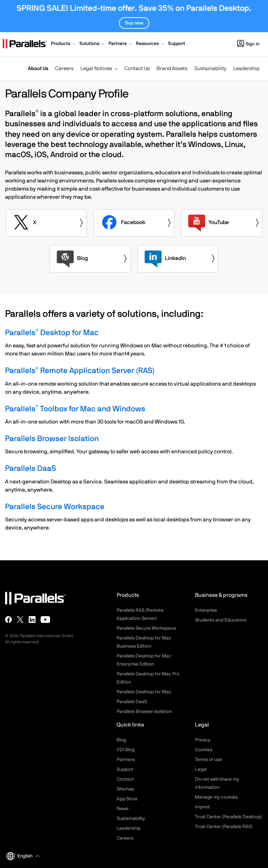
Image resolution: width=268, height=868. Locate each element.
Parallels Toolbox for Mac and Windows (75, 409)
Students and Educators (221, 620)
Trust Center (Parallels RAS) (224, 827)
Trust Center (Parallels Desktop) (228, 817)
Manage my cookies (216, 797)
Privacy (203, 740)
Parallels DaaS (31, 469)
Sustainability (210, 69)
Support (125, 769)
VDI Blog (126, 750)
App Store (127, 799)
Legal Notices (96, 69)
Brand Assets (172, 69)
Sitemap (125, 789)
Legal (201, 769)
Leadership (246, 69)
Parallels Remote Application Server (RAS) (80, 371)
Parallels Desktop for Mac (52, 333)
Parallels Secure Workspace (55, 507)
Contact (125, 779)
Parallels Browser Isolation (52, 439)
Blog (121, 740)
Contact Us (137, 69)
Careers (64, 69)
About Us (38, 69)
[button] (64, 44)
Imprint (202, 807)
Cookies (204, 750)
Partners (126, 760)
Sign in (248, 44)
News (123, 809)
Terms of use (209, 760)
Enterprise (206, 610)
